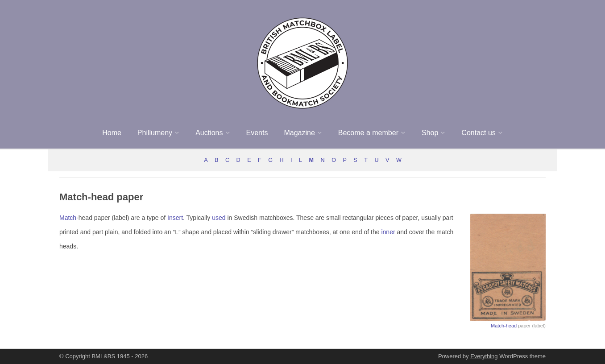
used (219, 218)
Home (112, 133)
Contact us (478, 133)
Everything (484, 356)
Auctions (209, 133)
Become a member (368, 133)
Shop (430, 133)
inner (388, 232)
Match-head (504, 326)
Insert (175, 218)
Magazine (299, 133)
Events (257, 133)
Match (68, 218)
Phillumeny (155, 133)
